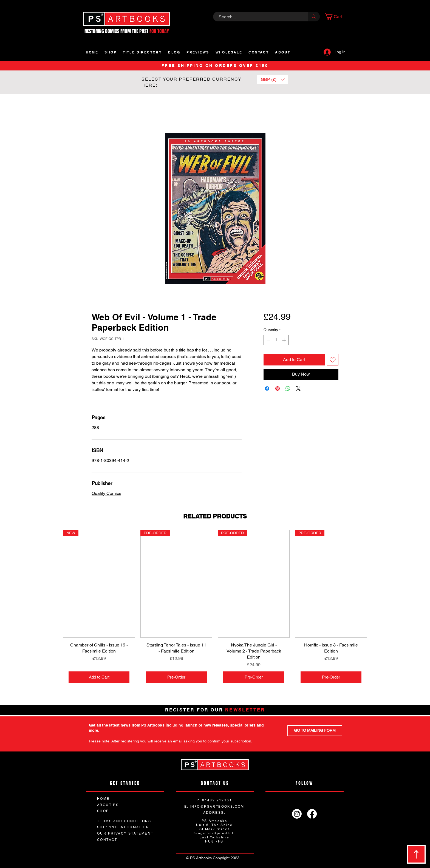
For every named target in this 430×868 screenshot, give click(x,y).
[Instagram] (297, 814)
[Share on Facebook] (267, 388)
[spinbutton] (276, 340)
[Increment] (285, 340)
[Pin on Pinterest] (278, 388)
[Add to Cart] (99, 677)
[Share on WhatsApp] (288, 388)
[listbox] (273, 80)
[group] (215, 609)
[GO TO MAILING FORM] (315, 731)
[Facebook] (312, 814)
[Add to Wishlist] (333, 360)
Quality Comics (106, 493)
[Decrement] (268, 340)
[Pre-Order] (176, 677)
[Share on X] (298, 388)
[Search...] (257, 17)
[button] (337, 17)
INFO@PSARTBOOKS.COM (217, 807)
